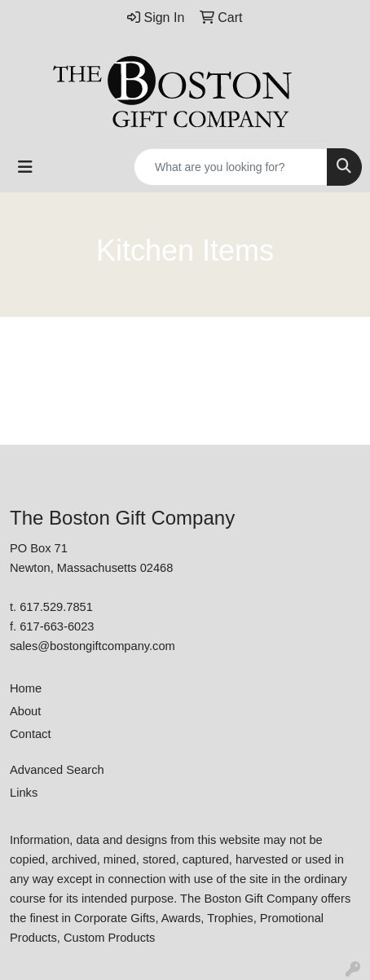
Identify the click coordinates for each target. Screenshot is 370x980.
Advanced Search (57, 770)
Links (24, 793)
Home (26, 688)
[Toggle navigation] (25, 167)
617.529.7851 (56, 607)
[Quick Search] (231, 167)
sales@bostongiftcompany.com (92, 646)
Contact (31, 734)
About (25, 711)
